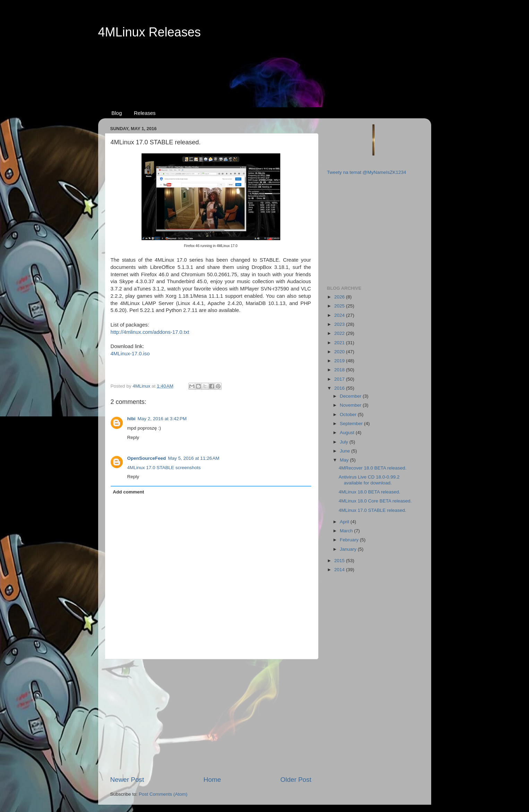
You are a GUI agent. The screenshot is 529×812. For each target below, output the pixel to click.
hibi (131, 419)
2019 (340, 361)
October (349, 415)
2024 (340, 315)
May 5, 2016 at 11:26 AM (194, 458)
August (348, 433)
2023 (340, 324)
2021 (340, 343)
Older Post (296, 780)
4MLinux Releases (150, 32)
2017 (340, 379)
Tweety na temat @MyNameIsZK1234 (367, 172)
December (351, 396)
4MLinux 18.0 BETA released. (369, 492)
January (349, 549)
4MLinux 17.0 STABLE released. (372, 510)
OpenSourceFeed (147, 458)
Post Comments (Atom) (163, 794)
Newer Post (127, 780)
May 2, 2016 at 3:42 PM (162, 419)
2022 (340, 333)
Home (212, 780)
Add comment (128, 492)
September (352, 424)
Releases (145, 113)
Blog (117, 113)
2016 (340, 388)
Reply (133, 437)
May (345, 460)
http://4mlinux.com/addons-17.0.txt (150, 332)
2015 (340, 561)
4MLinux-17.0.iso (130, 354)
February (350, 540)
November (351, 405)
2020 (340, 352)
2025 (340, 306)
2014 (340, 570)
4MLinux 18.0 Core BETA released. (375, 501)
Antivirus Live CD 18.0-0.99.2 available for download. (369, 480)
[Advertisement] (265, 66)
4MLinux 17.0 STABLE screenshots (164, 468)
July (345, 442)
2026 (340, 297)
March (347, 531)
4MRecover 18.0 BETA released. (373, 468)
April (345, 522)
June (346, 451)
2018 (340, 370)
